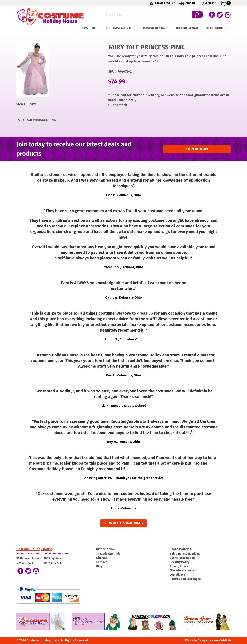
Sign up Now (197, 149)
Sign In (187, 3)
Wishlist (207, 3)
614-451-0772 (52, 563)
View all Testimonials (123, 523)
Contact (101, 562)
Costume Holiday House (34, 549)
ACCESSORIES (216, 28)
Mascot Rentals (155, 28)
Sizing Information (182, 558)
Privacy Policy (179, 566)
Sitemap (102, 558)
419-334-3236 (25, 563)
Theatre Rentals (188, 28)
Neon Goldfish (221, 640)
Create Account (162, 3)
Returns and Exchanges (185, 579)
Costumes (90, 28)
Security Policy (179, 562)
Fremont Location (28, 554)
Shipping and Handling (185, 554)
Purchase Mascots (120, 28)
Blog (99, 566)
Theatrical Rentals (108, 554)
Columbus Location (56, 554)
